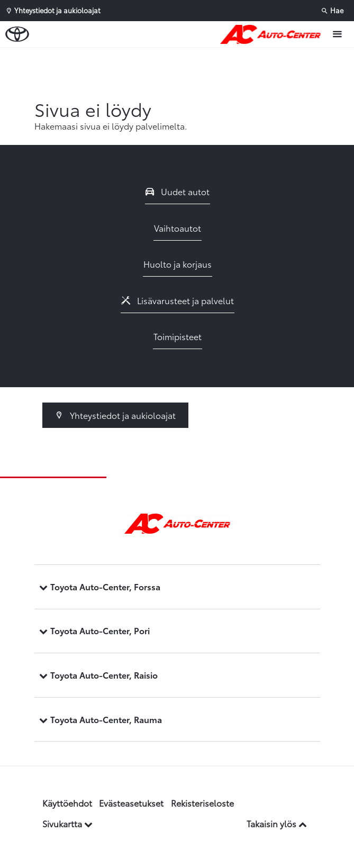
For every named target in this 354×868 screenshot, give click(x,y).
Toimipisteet (178, 336)
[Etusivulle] (273, 34)
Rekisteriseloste (202, 803)
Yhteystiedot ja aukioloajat (116, 415)
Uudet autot (178, 191)
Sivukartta (67, 823)
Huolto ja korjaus (178, 264)
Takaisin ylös (277, 823)
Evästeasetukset (131, 803)
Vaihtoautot (178, 228)
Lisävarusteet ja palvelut (178, 300)
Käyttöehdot (67, 803)
